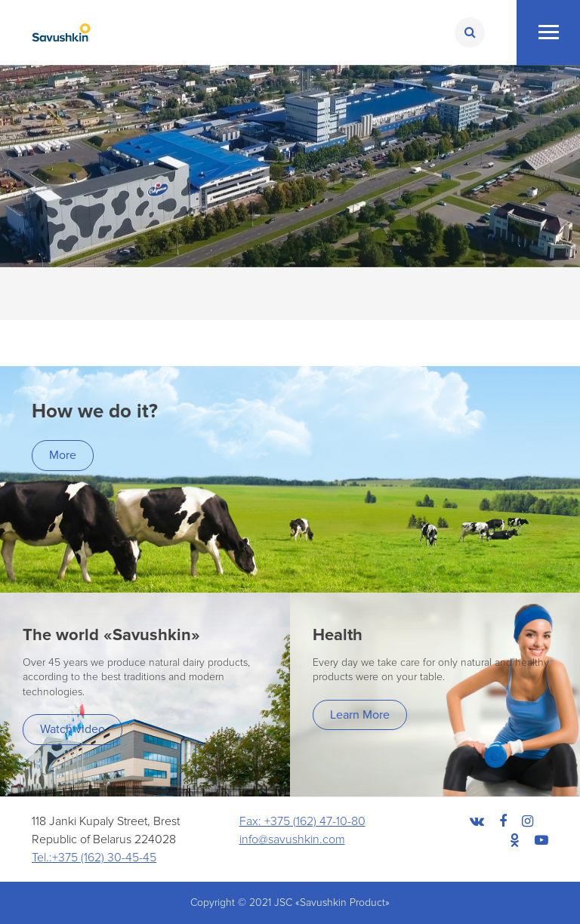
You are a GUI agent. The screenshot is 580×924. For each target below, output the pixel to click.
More (63, 455)
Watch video (72, 729)
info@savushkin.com (292, 839)
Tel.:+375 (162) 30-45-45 (94, 858)
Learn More (360, 715)
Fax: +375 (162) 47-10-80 (302, 821)
